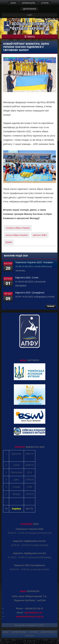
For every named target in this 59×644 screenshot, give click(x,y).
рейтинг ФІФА (40, 235)
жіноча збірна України (17, 235)
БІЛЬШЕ (51, 306)
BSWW (9, 242)
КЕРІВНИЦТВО (29, 3)
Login (29, 15)
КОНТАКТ (29, 636)
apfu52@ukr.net (33, 612)
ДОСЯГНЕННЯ (29, 9)
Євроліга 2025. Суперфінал (30, 293)
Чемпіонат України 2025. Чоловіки (34, 262)
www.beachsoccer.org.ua (29, 616)
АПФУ (13, 3)
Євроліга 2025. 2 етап (27, 277)
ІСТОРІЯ (45, 3)
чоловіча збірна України (18, 228)
